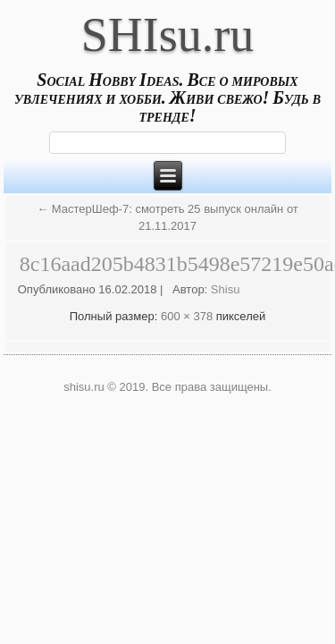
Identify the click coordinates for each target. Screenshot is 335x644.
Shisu (226, 289)
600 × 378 (187, 316)
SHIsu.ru (168, 35)
